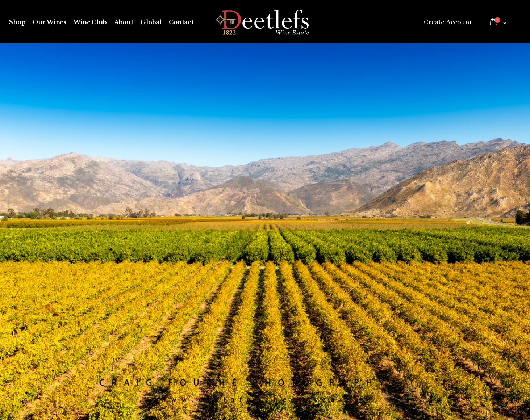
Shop (17, 22)
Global (151, 22)
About (124, 22)
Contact (181, 22)
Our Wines (49, 22)
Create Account (448, 22)
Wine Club (90, 22)
